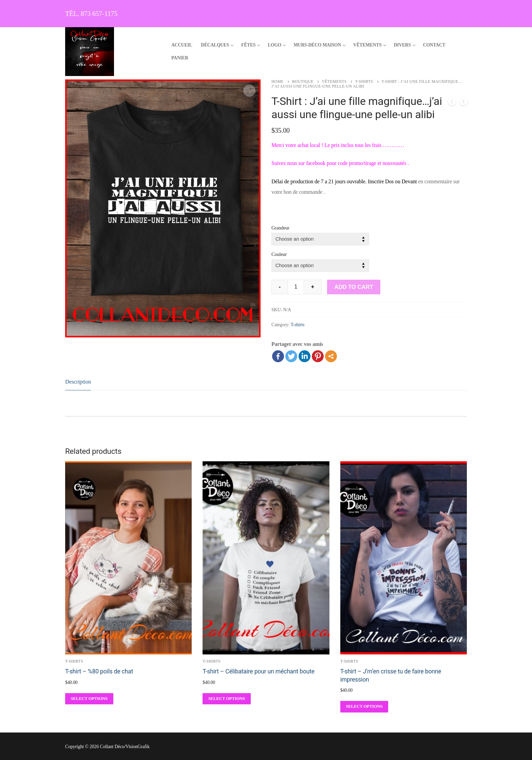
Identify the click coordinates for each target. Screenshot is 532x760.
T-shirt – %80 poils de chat (99, 671)
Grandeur (280, 228)
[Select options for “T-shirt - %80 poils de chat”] (89, 699)
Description (78, 382)
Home (278, 81)
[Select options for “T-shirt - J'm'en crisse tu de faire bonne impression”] (364, 707)
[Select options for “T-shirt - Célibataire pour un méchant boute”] (227, 699)
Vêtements (334, 81)
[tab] (78, 382)
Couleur (279, 254)
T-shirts (364, 81)
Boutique (303, 81)
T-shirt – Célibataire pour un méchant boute (259, 671)
